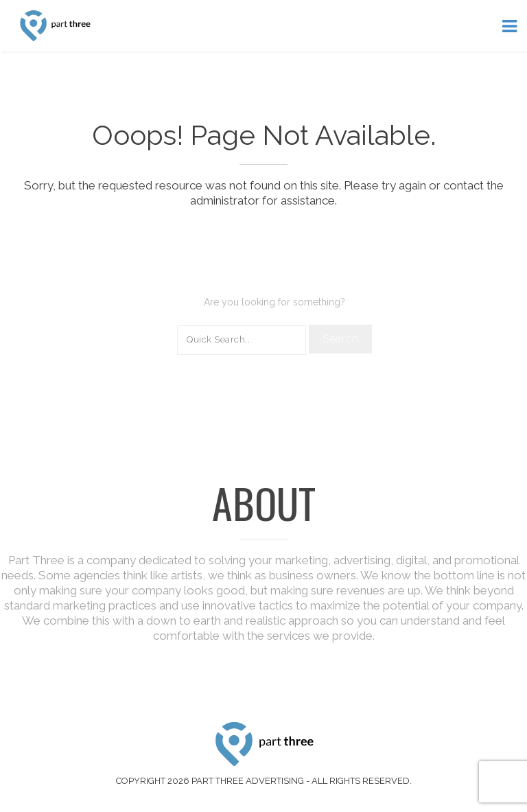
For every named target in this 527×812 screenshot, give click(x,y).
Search (340, 339)
